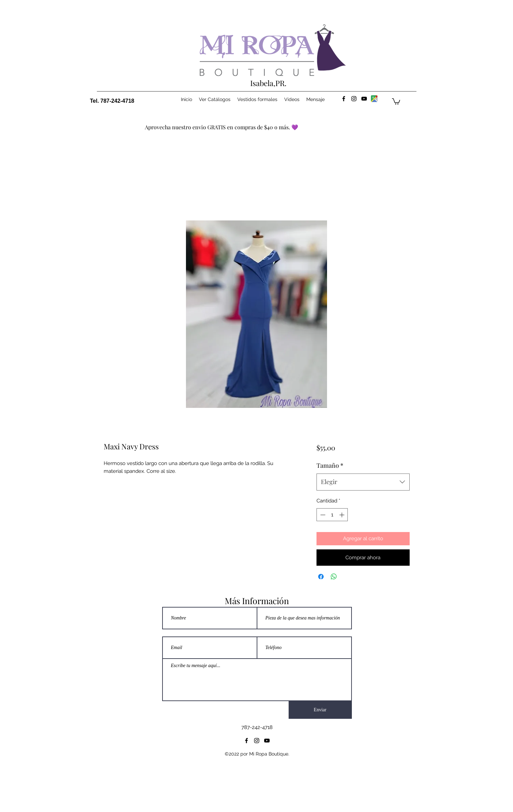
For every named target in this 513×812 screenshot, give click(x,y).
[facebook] (344, 99)
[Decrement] (322, 515)
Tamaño (330, 465)
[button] (396, 101)
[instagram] (354, 99)
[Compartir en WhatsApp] (334, 577)
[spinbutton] (332, 515)
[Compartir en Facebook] (321, 577)
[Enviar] (320, 710)
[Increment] (343, 515)
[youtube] (364, 99)
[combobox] (363, 482)
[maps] (374, 99)
